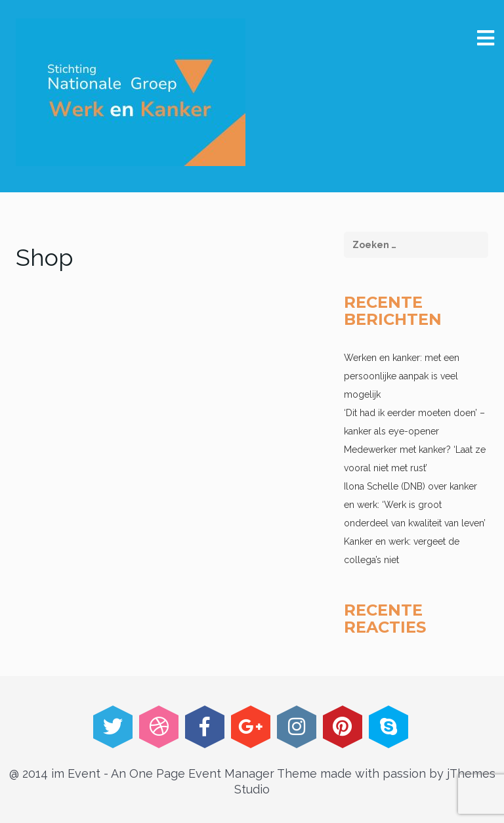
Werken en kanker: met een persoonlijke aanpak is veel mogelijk (402, 376)
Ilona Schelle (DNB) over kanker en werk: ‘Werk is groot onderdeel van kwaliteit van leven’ (415, 505)
